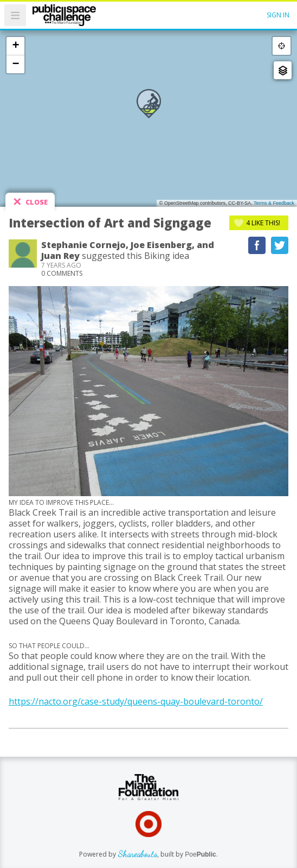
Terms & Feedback (274, 203)
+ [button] (15, 46)
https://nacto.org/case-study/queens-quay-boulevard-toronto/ (136, 701)
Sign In (278, 15)
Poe (200, 854)
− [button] (15, 64)
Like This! (263, 223)
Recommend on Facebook (257, 245)
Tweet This (280, 245)
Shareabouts (137, 854)
